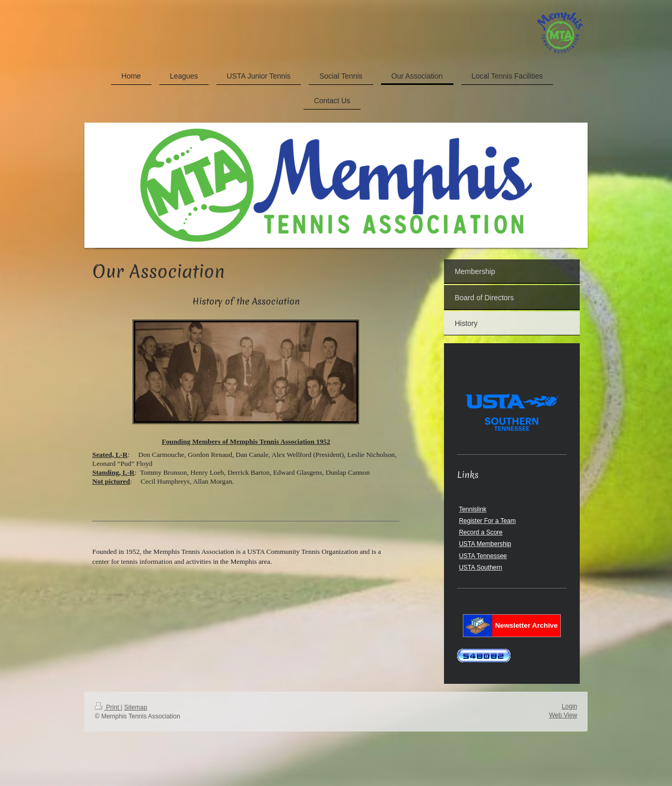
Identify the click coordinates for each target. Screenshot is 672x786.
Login (570, 706)
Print (108, 707)
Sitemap (136, 707)
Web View (563, 715)
